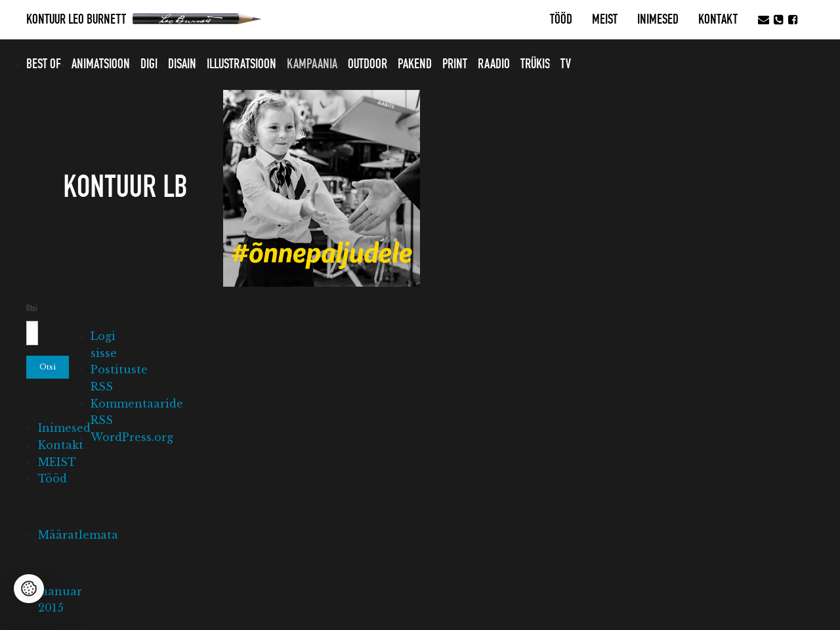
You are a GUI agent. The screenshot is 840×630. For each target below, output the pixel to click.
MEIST (605, 20)
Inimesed (658, 20)
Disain (182, 64)
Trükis (535, 64)
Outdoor (367, 64)
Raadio (494, 64)
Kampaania (312, 64)
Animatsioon (101, 64)
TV (566, 64)
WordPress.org (132, 437)
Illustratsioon (241, 64)
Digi (149, 64)
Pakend (415, 64)
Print (455, 64)
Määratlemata (78, 535)
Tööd (561, 20)
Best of (44, 64)
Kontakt (718, 20)
